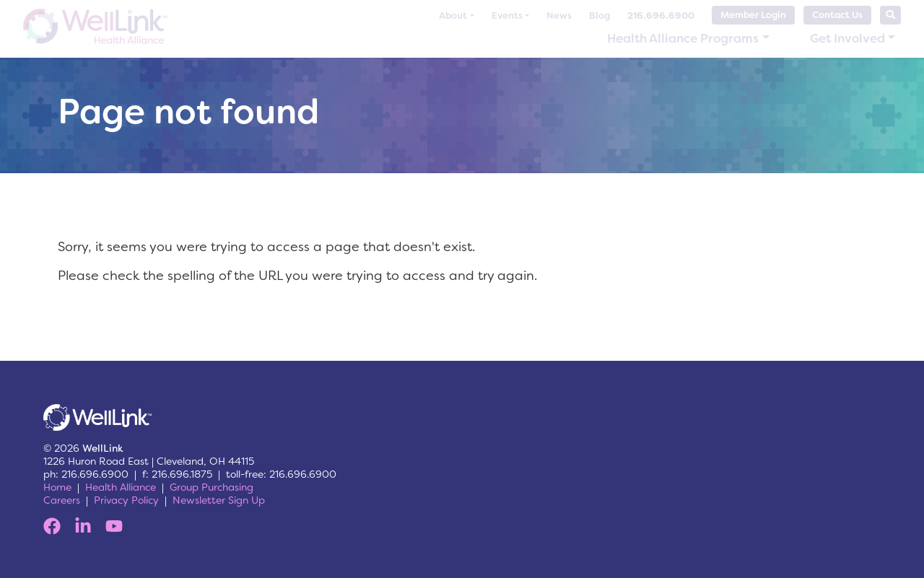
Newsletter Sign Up (219, 500)
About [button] (453, 16)
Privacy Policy (126, 500)
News (559, 16)
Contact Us (837, 15)
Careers (62, 500)
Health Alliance (121, 487)
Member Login (753, 15)
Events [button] (507, 16)
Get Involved (847, 38)
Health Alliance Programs (683, 38)
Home (57, 487)
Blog (600, 16)
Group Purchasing (212, 487)
